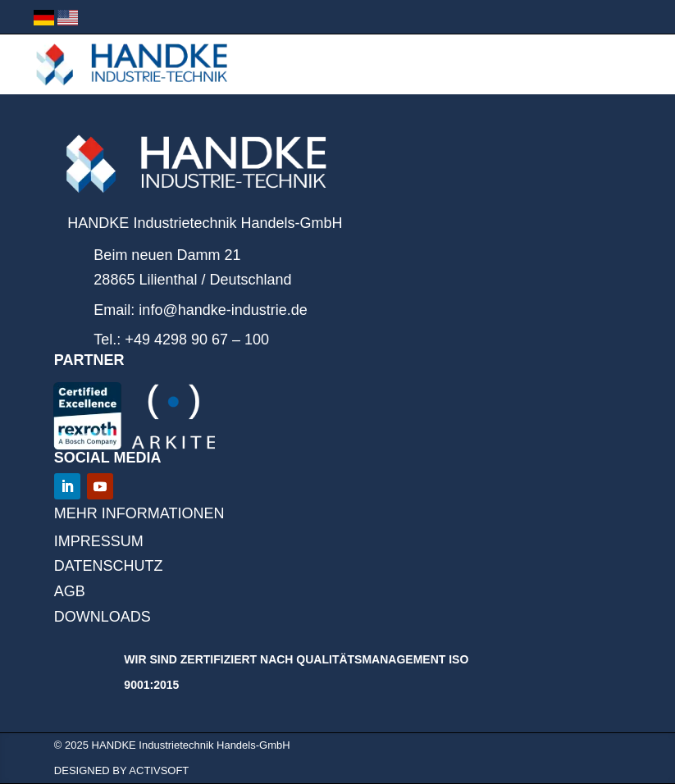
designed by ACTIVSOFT (121, 770)
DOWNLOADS (103, 617)
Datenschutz (109, 566)
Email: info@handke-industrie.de (200, 310)
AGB (70, 591)
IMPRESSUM (99, 541)
